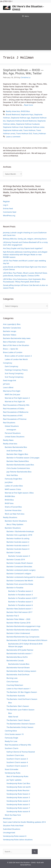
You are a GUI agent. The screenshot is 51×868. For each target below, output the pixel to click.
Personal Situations (13, 433)
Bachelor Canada (13, 552)
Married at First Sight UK (15, 401)
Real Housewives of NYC (13, 416)
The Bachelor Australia (16, 696)
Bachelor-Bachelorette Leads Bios (20, 465)
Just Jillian (9, 482)
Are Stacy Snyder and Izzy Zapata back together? (23, 248)
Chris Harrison (12, 682)
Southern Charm (12, 748)
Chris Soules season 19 (14, 734)
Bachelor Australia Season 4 (18, 549)
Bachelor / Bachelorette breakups (20, 531)
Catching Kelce (11, 731)
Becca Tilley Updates (15, 524)
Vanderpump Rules (13, 773)
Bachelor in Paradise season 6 (21, 605)
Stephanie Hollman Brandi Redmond (21, 121)
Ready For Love (11, 741)
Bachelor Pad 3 (13, 616)
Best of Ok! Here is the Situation (16, 345)
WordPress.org (9, 215)
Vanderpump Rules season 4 (18, 801)
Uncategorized (9, 833)
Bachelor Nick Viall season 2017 (19, 612)
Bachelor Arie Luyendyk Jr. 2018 (19, 535)
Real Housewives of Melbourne (16, 412)
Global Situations (12, 426)
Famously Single (11, 738)
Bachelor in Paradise (15, 588)
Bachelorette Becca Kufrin (17, 657)
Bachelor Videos (10, 335)
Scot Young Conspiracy (14, 373)
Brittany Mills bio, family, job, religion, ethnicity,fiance (25, 239)
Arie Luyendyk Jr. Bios (12, 324)
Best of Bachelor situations (14, 342)
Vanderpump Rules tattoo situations (18, 840)
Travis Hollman (29, 130)
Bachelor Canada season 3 (19, 556)
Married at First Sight (12, 391)
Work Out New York (13, 815)
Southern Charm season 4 (17, 762)
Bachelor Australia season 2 (18, 542)
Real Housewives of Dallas (14, 408)
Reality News (8, 440)
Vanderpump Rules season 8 (18, 811)
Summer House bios (13, 510)
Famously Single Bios (13, 479)
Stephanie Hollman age (21, 118)
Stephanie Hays (27, 114)
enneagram (11, 430)
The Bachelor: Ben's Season (18, 706)
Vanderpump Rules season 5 (18, 804)
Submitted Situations (12, 829)
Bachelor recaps (10, 331)
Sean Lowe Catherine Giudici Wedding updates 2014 (24, 822)
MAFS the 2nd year (12, 394)
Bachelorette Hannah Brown (18, 667)
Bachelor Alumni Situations (16, 521)
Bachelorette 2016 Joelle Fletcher (20, 650)
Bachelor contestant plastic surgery (21, 570)
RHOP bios (9, 503)
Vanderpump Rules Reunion (18, 790)
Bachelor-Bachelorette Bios (16, 447)
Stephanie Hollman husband (28, 124)
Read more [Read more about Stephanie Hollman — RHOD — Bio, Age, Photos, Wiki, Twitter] (29, 105)
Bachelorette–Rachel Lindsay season (21, 671)
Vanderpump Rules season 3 (18, 797)
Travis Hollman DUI (24, 133)
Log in (6, 205)
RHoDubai (7, 818)
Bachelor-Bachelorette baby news (17, 338)
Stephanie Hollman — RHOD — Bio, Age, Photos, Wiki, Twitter (23, 72)
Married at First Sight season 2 (17, 398)
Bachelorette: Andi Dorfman (18, 675)
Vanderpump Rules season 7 (18, 808)
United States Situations (15, 437)
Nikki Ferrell (13, 717)
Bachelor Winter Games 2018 (18, 623)
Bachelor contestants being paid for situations (25, 577)
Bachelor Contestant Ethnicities (19, 566)
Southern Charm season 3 (17, 759)
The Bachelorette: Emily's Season (20, 727)
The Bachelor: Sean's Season (18, 720)
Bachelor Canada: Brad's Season (20, 563)
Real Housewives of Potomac (15, 419)
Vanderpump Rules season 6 (15, 836)
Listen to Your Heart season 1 (19, 689)
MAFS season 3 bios (13, 489)
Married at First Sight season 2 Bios (19, 493)
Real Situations (9, 423)
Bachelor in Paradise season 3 (21, 595)
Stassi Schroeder (12, 769)
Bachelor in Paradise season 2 (21, 591)
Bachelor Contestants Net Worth (20, 581)
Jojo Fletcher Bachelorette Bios (19, 472)
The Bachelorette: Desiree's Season (21, 724)
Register (6, 201)
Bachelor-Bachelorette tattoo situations (23, 630)
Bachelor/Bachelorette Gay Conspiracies (23, 637)
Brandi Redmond (13, 114)
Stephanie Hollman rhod (13, 127)
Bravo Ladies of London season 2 (18, 356)
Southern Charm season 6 (17, 766)
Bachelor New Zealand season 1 (20, 609)
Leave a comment (13, 137)
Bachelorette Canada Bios (19, 664)
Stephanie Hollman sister (34, 127)
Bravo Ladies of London (13, 352)
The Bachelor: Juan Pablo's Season (20, 710)
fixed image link (10, 380)
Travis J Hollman (39, 133)
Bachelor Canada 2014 (16, 559)
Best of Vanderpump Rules (17, 776)
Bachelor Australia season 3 (18, 545)
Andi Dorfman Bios (14, 451)
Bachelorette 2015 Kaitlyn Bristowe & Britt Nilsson (27, 640)
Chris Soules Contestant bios (18, 468)
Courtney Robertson (15, 685)
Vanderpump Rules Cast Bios (18, 783)
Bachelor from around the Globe (20, 584)
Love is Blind (8, 387)
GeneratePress (25, 865)
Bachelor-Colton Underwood (18, 633)
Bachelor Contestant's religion (19, 574)
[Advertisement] (25, 35)
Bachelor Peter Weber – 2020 (18, 619)
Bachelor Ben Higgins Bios (17, 454)
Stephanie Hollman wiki (13, 130)
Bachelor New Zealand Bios (18, 461)
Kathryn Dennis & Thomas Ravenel (21, 752)
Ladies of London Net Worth (16, 359)
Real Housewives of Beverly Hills (16, 405)
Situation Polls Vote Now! (13, 826)
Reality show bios (13, 111)
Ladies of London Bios (14, 486)
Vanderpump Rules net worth (19, 787)
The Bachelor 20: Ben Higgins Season (22, 692)
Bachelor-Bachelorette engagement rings (23, 626)
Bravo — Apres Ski (11, 349)
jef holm (6, 384)
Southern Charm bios (15, 755)
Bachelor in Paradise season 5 (21, 602)
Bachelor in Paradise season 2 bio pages (23, 458)
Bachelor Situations (13, 528)
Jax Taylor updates (14, 780)
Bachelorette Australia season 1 (19, 653)
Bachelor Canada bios (12, 328)
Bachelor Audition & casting (18, 538)
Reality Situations (10, 517)
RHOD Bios (25, 111)
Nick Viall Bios (12, 475)
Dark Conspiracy (11, 366)
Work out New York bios (15, 514)
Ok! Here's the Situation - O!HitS (28, 8)
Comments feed (10, 212)
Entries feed (8, 208)
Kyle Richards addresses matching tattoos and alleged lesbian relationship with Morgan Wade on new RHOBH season (25, 254)
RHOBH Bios (10, 496)
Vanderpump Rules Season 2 (18, 794)
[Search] (35, 852)
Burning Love (12, 678)
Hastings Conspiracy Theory (16, 370)
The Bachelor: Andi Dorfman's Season (22, 699)
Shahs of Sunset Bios (13, 507)
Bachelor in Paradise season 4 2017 (23, 598)
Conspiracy (8, 363)
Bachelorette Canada (15, 660)
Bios (10, 703)
